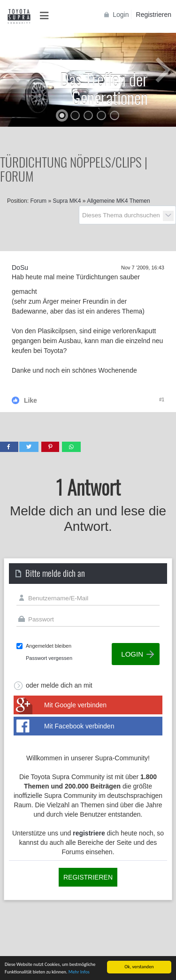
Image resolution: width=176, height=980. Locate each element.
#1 (162, 400)
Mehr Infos (79, 972)
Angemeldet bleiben (49, 646)
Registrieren (154, 15)
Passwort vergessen (49, 658)
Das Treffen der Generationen (104, 88)
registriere (89, 833)
